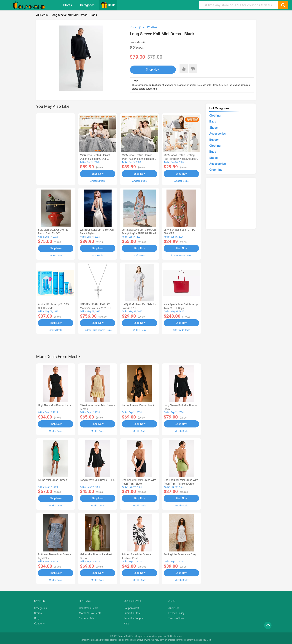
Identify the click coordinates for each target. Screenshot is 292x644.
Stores (68, 5)
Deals (108, 5)
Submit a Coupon (134, 618)
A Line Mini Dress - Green (53, 480)
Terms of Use (176, 618)
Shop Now (153, 70)
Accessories (218, 134)
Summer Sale (87, 618)
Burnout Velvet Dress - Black (138, 405)
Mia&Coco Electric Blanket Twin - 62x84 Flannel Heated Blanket (138, 159)
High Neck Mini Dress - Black (55, 405)
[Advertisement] (56, 149)
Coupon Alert (131, 608)
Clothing (215, 116)
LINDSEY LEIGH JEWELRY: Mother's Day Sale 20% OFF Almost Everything (96, 308)
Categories (87, 5)
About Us (174, 608)
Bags (213, 121)
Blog (37, 618)
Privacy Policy (176, 613)
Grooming (216, 170)
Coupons (39, 624)
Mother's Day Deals (90, 613)
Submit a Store (132, 613)
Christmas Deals (88, 608)
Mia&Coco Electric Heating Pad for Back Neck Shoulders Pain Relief (181, 159)
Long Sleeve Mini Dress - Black (98, 480)
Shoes (214, 128)
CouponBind (144, 640)
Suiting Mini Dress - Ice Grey (180, 554)
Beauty (214, 140)
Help (126, 624)
